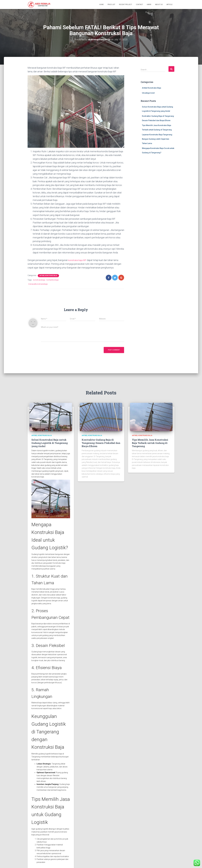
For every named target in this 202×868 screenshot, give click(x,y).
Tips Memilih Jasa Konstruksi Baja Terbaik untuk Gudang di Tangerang (150, 443)
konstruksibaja (39, 280)
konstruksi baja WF (78, 260)
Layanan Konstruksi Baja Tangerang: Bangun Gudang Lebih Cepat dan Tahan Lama (157, 139)
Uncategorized (148, 93)
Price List (111, 5)
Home (102, 5)
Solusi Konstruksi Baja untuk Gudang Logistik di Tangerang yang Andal (50, 443)
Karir (149, 5)
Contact (139, 5)
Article (169, 5)
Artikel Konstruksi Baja (48, 275)
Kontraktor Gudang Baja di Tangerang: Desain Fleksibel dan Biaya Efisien (101, 443)
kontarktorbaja (52, 280)
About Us (159, 5)
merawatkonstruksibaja (38, 284)
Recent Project (126, 5)
